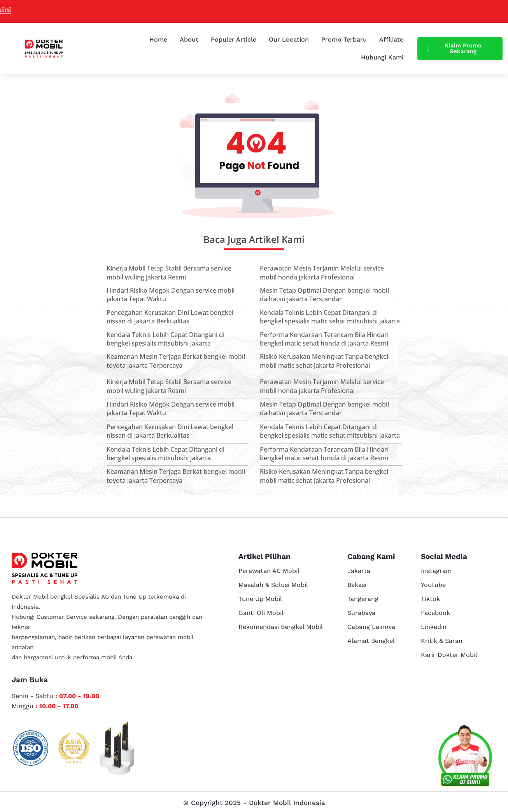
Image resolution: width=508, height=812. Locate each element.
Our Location (289, 39)
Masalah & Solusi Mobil (273, 585)
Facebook (435, 613)
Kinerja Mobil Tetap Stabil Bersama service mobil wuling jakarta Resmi (169, 272)
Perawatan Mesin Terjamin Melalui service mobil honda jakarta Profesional (322, 272)
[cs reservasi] (465, 758)
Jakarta (359, 571)
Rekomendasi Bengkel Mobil (281, 627)
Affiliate (391, 39)
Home (158, 39)
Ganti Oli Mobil (261, 613)
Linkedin (434, 627)
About (189, 39)
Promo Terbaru (344, 39)
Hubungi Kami (382, 57)
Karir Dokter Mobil (449, 655)
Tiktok (430, 599)
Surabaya (361, 613)
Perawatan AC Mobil (269, 571)
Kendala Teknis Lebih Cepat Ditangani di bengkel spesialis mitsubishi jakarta (166, 339)
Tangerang (363, 599)
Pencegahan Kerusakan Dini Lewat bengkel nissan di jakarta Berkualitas (170, 317)
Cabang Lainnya (371, 627)
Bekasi (357, 585)
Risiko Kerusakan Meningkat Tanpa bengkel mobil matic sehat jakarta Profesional (324, 361)
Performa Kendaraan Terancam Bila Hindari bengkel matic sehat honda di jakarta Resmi (324, 339)
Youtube (433, 585)
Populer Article (234, 39)
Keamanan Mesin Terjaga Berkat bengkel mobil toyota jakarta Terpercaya (176, 361)
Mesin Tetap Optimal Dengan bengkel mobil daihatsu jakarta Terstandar (324, 295)
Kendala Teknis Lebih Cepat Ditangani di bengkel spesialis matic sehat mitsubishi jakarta (330, 317)
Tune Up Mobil (260, 599)
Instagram (436, 571)
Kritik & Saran (442, 641)
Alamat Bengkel (371, 641)
